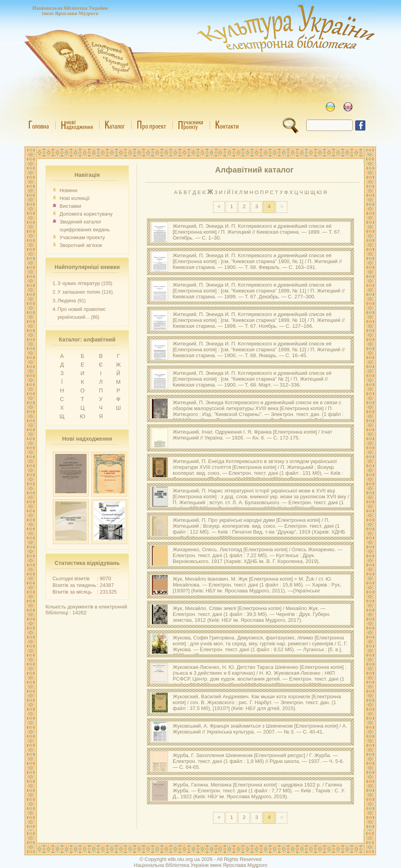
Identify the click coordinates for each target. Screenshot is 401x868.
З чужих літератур (79, 283)
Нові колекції (75, 198)
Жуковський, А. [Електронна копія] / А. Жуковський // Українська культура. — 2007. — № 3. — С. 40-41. (260, 729)
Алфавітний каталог (254, 170)
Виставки (70, 206)
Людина (67, 301)
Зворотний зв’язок (81, 245)
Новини (68, 190)
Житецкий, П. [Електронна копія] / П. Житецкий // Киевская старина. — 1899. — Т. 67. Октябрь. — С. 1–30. (257, 232)
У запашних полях (79, 292)
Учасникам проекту (82, 237)
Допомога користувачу (86, 214)
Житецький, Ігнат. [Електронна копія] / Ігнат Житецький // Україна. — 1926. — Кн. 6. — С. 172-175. (253, 435)
